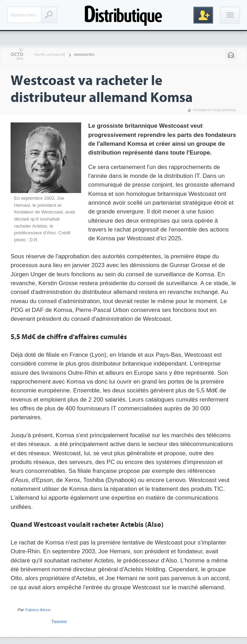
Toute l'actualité (50, 55)
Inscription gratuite (203, 15)
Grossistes (84, 55)
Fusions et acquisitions (215, 110)
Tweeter (59, 622)
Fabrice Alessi (38, 610)
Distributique (123, 15)
